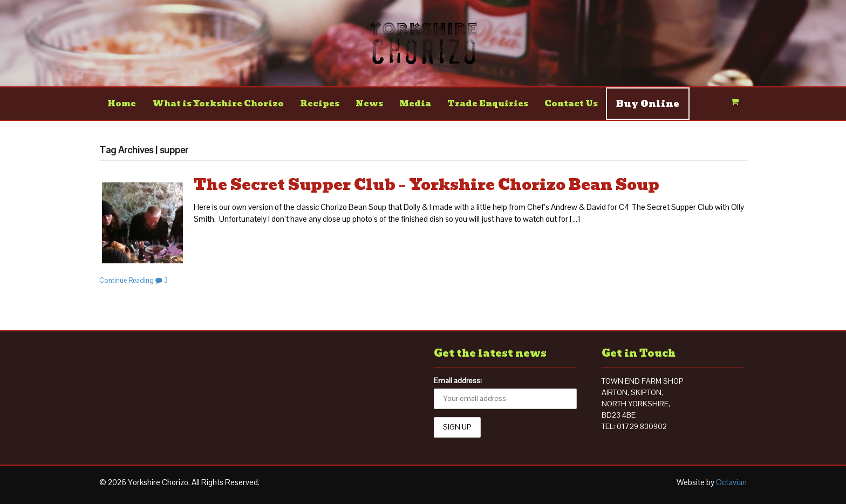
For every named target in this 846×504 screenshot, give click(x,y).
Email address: (458, 380)
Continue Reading (127, 280)
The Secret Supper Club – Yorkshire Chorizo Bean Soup (427, 185)
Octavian (731, 482)
